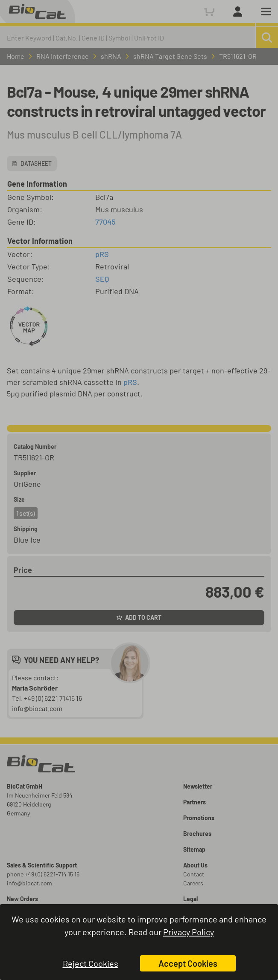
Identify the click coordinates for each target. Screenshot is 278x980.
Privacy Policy (189, 932)
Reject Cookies (91, 963)
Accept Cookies (188, 963)
